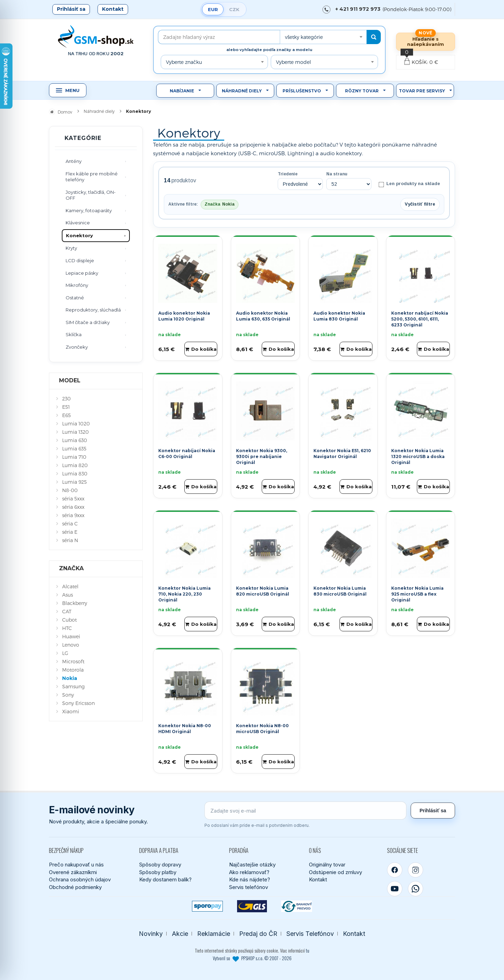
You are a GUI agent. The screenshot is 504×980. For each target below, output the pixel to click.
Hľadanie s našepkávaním (426, 41)
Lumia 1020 (76, 423)
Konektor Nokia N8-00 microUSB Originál (262, 728)
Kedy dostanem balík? (165, 879)
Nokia (70, 678)
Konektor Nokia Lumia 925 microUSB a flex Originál (417, 593)
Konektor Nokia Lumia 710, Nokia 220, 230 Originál (184, 593)
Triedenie (288, 174)
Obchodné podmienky (75, 886)
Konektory (79, 235)
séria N (70, 540)
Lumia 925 (74, 482)
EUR (213, 9)
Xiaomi (71, 711)
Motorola (73, 670)
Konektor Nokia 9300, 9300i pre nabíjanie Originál (262, 456)
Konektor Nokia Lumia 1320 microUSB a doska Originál (418, 456)
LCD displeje (80, 260)
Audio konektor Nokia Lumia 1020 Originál (184, 315)
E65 (66, 415)
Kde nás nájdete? (250, 879)
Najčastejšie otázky (252, 863)
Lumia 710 (74, 457)
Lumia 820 (75, 465)
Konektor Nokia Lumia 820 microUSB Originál (263, 590)
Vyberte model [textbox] (293, 62)
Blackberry (75, 603)
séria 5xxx (73, 499)
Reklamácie (214, 933)
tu (308, 950)
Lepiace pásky (82, 273)
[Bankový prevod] (297, 905)
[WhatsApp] (415, 888)
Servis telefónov (249, 886)
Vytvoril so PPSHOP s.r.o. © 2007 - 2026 (252, 957)
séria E (70, 532)
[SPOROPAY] (207, 905)
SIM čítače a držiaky (88, 322)
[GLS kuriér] (252, 905)
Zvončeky (77, 347)
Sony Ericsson (78, 703)
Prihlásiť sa (71, 9)
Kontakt (113, 9)
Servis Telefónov (310, 933)
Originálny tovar (327, 863)
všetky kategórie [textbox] (304, 37)
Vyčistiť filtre (420, 204)
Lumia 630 (75, 440)
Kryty (71, 248)
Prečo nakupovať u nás (76, 863)
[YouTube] (395, 888)
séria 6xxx (73, 507)
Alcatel (70, 586)
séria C (70, 524)
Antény (74, 161)
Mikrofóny (77, 285)
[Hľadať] (374, 37)
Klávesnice (78, 223)
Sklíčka (74, 334)
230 (66, 398)
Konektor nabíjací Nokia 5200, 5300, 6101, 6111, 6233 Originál (420, 318)
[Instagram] (415, 869)
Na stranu (337, 174)
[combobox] (323, 37)
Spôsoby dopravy (160, 863)
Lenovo (71, 645)
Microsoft (73, 661)
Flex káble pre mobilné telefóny (92, 177)
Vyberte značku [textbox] (184, 62)
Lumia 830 (75, 474)
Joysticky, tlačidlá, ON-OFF (91, 195)
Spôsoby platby (158, 871)
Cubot (69, 620)
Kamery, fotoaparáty (89, 210)
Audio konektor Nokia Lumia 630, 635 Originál (263, 315)
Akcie (180, 933)
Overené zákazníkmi (73, 871)
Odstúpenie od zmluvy (335, 871)
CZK (234, 9)
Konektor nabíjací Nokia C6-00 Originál (187, 453)
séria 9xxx (73, 515)
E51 (66, 407)
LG (65, 653)
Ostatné (75, 298)
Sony (68, 695)
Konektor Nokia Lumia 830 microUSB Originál (340, 590)
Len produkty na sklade (409, 184)
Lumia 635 (74, 449)
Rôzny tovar (362, 91)
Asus (68, 595)
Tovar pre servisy (422, 91)
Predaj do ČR (258, 933)
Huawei (71, 636)
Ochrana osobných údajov (80, 879)
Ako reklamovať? (249, 871)
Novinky (151, 933)
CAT (67, 611)
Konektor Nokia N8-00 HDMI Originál (185, 728)
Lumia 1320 (75, 432)
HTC (67, 628)
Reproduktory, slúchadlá (93, 310)
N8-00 (70, 490)
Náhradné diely (242, 91)
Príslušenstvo (302, 91)
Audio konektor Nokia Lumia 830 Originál (339, 315)
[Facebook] (395, 869)
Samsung (73, 686)
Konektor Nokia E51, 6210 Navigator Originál (342, 453)
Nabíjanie (182, 91)
